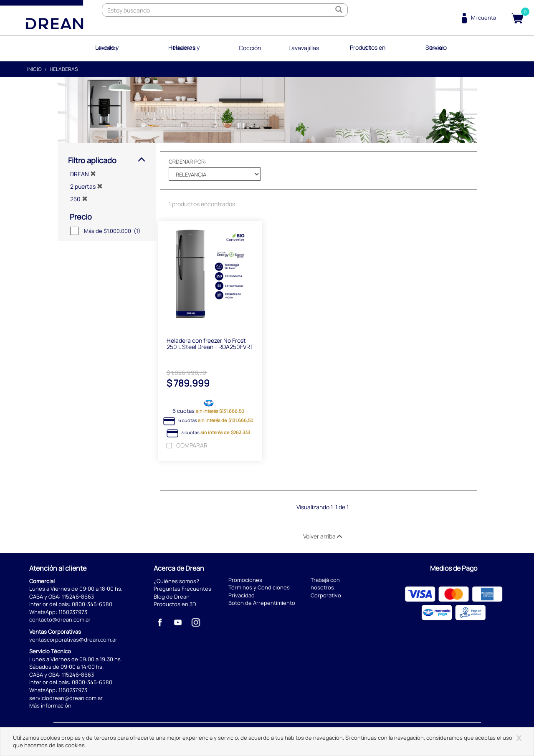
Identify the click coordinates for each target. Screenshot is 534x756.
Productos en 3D (368, 48)
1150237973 (73, 612)
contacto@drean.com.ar (60, 620)
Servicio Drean (436, 48)
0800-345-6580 (92, 604)
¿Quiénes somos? (176, 581)
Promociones (245, 580)
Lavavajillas (303, 48)
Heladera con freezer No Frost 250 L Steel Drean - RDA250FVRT (210, 344)
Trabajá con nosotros (325, 584)
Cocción (250, 48)
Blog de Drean (172, 597)
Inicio (34, 69)
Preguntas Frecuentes (182, 589)
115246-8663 (78, 597)
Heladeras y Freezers (184, 48)
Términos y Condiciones (259, 588)
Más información (50, 705)
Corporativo (326, 595)
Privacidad (242, 595)
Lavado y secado (107, 48)
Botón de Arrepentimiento (262, 603)
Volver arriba (323, 536)
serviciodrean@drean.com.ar (66, 698)
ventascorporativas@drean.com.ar (73, 640)
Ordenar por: (187, 161)
